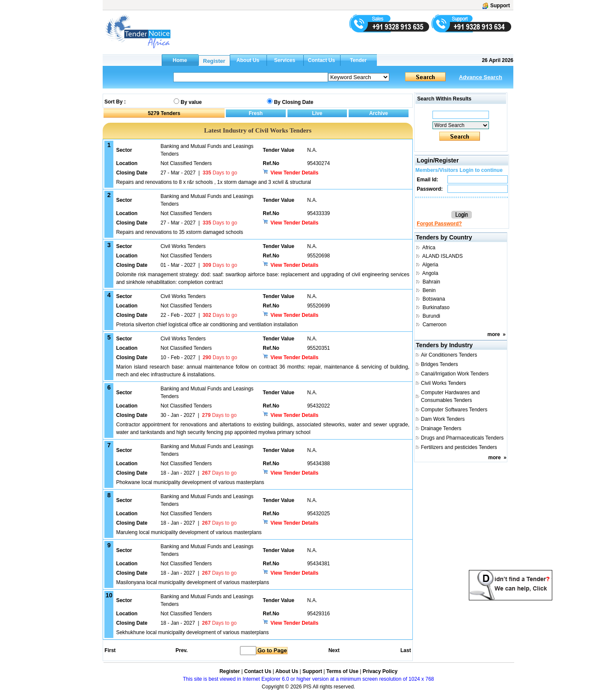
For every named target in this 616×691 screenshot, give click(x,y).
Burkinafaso (436, 307)
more (493, 334)
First (110, 650)
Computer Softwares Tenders (454, 410)
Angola (430, 273)
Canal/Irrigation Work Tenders (455, 374)
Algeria (430, 265)
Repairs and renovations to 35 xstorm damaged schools (179, 232)
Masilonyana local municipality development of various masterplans (192, 582)
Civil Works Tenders (444, 383)
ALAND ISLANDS (443, 256)
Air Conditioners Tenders (449, 355)
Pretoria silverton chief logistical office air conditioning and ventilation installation (207, 325)
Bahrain (431, 282)
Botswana (434, 299)
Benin (429, 290)
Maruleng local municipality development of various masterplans (189, 532)
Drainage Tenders (441, 428)
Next (334, 650)
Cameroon (435, 325)
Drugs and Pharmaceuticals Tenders (462, 438)
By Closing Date (293, 102)
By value (191, 102)
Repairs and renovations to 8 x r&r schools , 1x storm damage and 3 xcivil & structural (213, 182)
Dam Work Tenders (443, 419)
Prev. (181, 650)
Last (406, 650)
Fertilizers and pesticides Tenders (459, 447)
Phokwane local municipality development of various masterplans (190, 482)
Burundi (431, 316)
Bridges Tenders (440, 364)
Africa (429, 248)
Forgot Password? (439, 224)
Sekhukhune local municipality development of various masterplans (192, 632)
